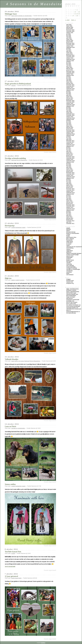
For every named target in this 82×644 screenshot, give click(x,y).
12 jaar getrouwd (11, 576)
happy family (14, 16)
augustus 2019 (70, 119)
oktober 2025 (70, 33)
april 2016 (69, 167)
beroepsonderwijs (71, 232)
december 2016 (70, 157)
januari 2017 (69, 155)
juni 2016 (69, 165)
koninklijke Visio (70, 301)
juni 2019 (69, 122)
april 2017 (69, 151)
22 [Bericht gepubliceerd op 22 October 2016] (77, 14)
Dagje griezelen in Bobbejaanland (18, 84)
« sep (67, 20)
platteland (69, 252)
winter (68, 273)
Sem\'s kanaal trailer (10, 566)
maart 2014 (69, 201)
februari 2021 (70, 98)
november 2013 (70, 206)
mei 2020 (69, 110)
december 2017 (70, 141)
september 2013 (70, 209)
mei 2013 (69, 214)
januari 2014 (69, 204)
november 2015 (70, 174)
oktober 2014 (70, 192)
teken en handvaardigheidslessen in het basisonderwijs (73, 312)
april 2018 (69, 139)
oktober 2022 (70, 74)
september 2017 (70, 145)
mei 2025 (69, 37)
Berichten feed (70, 281)
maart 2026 (69, 26)
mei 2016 (69, 166)
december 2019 (70, 114)
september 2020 (70, 105)
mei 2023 (69, 65)
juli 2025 (68, 34)
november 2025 (70, 31)
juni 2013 (69, 213)
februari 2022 (70, 83)
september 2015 (70, 177)
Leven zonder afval (71, 304)
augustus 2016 (70, 162)
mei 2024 (69, 50)
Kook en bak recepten (72, 302)
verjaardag (69, 264)
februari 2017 (70, 154)
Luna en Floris (10, 426)
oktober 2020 (70, 103)
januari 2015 (69, 187)
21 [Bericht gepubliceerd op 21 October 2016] (75, 14)
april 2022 (69, 81)
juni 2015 (69, 181)
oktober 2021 (70, 87)
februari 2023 (70, 69)
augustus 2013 (70, 210)
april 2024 (69, 51)
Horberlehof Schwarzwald (73, 300)
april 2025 (69, 38)
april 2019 (69, 125)
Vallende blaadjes (12, 359)
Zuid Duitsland (70, 275)
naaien (24, 227)
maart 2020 (69, 113)
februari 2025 (70, 41)
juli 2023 (68, 62)
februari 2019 (70, 127)
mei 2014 (69, 198)
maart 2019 (69, 126)
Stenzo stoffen (10, 484)
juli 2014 (68, 195)
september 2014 (70, 193)
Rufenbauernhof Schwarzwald (74, 309)
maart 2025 (69, 39)
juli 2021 (68, 91)
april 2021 (69, 95)
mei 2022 (69, 79)
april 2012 (69, 222)
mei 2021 (69, 94)
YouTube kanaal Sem (13, 552)
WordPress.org (70, 283)
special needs (70, 256)
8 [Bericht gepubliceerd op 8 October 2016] (77, 10)
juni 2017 (69, 149)
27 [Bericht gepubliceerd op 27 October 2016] (73, 16)
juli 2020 (68, 107)
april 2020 (69, 111)
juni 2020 (69, 109)
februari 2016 (70, 170)
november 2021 (70, 86)
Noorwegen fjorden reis (72, 308)
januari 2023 (69, 70)
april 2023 (69, 66)
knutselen (22, 280)
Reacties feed (70, 282)
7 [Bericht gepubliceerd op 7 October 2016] (75, 10)
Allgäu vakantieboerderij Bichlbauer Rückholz (72, 290)
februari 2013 (70, 218)
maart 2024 (69, 53)
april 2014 (69, 199)
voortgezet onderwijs (72, 268)
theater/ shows (70, 260)
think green (69, 261)
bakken (13, 280)
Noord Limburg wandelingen (73, 306)
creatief (13, 227)
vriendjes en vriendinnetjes (25, 16)
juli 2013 (68, 212)
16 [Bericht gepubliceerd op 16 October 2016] (79, 12)
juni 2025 (69, 35)
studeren (69, 259)
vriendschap (69, 271)
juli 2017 (68, 147)
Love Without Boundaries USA (73, 305)
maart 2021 (69, 97)
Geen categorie (70, 239)
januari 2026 (69, 29)
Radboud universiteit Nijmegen (74, 253)
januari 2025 (69, 42)
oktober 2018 (70, 133)
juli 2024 (68, 49)
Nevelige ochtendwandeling (15, 158)
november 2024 (70, 45)
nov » (74, 20)
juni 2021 (69, 93)
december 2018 (70, 130)
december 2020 (70, 101)
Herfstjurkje (10, 226)
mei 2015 (69, 182)
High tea (8, 278)
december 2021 (70, 85)
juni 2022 (69, 78)
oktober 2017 (70, 143)
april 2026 (69, 25)
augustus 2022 (70, 75)
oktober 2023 (70, 58)
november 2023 (70, 57)
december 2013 (70, 205)
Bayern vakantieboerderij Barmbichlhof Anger (73, 292)
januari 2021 (69, 99)
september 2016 (70, 161)
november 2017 (70, 142)
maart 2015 (69, 185)
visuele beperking (71, 267)
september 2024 (70, 47)
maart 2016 (69, 169)
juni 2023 (69, 63)
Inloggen (68, 279)
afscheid (68, 229)
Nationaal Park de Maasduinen (19, 160)
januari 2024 (69, 54)
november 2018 (70, 131)
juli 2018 (68, 137)
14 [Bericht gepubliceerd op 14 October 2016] (75, 12)
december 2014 (70, 189)
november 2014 (70, 190)
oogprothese (70, 251)
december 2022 (70, 71)
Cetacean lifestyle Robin (72, 294)
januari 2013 (69, 219)
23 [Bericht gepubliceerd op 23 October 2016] (79, 14)
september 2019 (70, 118)
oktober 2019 (70, 117)
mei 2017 (69, 150)
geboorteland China (71, 237)
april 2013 (69, 216)
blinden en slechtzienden (73, 233)
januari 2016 (69, 171)
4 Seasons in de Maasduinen (35, 4)
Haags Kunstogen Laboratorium (71, 298)
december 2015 (70, 173)
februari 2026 (70, 27)
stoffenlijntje (69, 257)
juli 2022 (68, 77)
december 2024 (70, 43)
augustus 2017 (70, 146)
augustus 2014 (70, 194)
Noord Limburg (70, 248)
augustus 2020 (70, 106)
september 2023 (70, 59)
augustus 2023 (70, 61)
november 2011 (70, 224)
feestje (13, 578)
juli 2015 (68, 179)
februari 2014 (70, 202)
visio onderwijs (70, 265)
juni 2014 (69, 197)
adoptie (68, 228)
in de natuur (21, 361)
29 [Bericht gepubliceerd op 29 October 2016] (77, 16)
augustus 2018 (70, 135)
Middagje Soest (11, 14)
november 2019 (70, 115)
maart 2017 (69, 153)
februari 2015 (70, 186)
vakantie (13, 86)
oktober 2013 (70, 207)
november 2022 (70, 73)
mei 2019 (69, 123)
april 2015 (69, 183)
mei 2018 (69, 138)
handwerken (18, 227)
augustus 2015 (70, 178)
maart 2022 (69, 82)
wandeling (69, 272)
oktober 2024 (70, 46)
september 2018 (70, 134)
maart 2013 (69, 217)
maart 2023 (69, 67)
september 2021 (70, 89)
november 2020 (70, 102)
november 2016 (70, 158)
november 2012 (70, 221)
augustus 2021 (70, 90)
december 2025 (70, 30)
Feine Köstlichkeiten (71, 296)
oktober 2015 (70, 175)
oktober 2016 (70, 159)
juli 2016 (68, 163)
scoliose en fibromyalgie (72, 255)
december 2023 (70, 55)
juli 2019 (68, 121)
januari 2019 (69, 129)
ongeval (68, 249)
